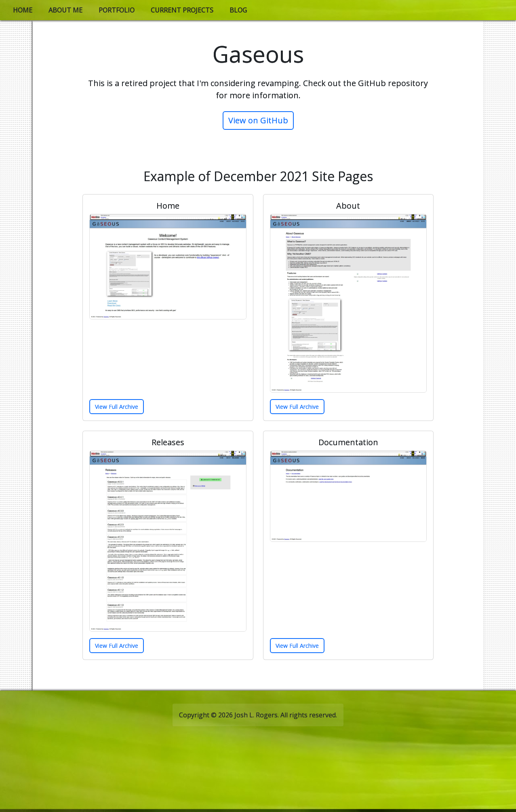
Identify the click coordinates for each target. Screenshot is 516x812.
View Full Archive (117, 407)
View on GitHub (258, 120)
